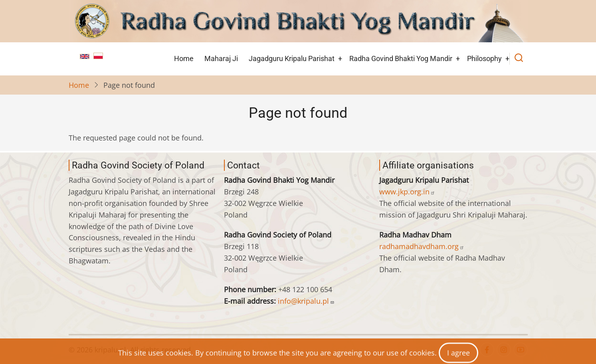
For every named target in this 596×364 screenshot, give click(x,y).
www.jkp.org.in (407, 192)
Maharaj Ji (221, 58)
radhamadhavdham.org (422, 246)
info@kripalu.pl (306, 301)
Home (184, 58)
